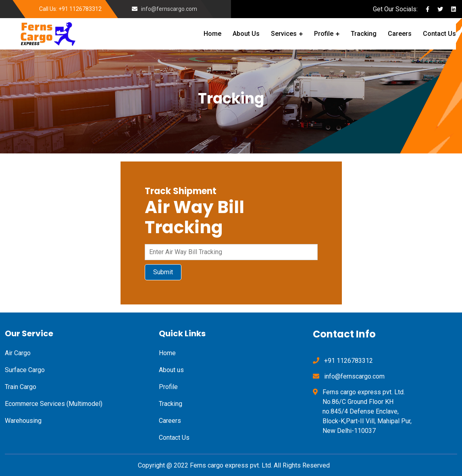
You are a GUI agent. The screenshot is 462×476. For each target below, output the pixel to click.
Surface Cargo (25, 370)
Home (212, 34)
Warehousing (23, 421)
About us (171, 370)
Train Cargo (21, 387)
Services (284, 34)
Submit (163, 272)
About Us (246, 34)
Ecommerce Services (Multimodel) (54, 404)
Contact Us (439, 34)
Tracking (364, 34)
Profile (324, 34)
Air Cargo (18, 353)
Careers (400, 34)
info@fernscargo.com (169, 9)
